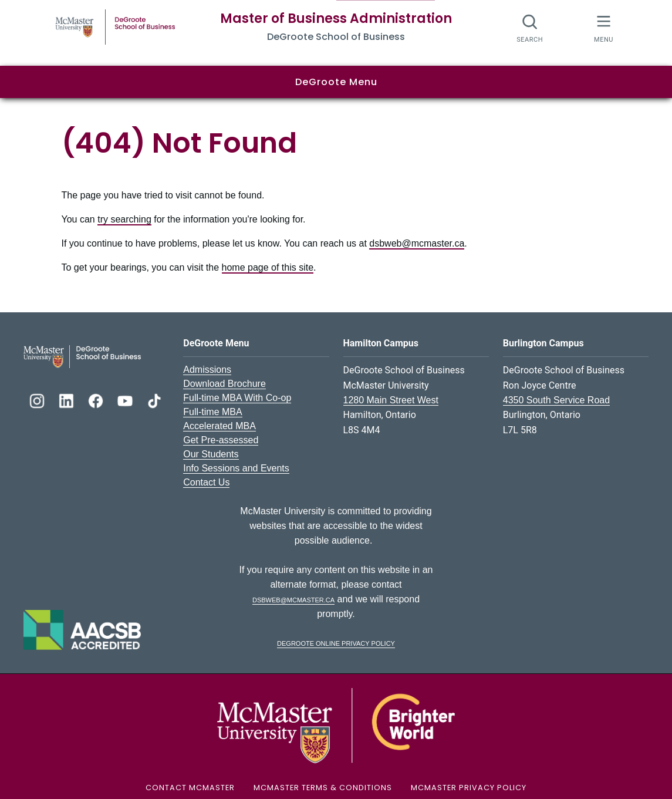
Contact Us (206, 482)
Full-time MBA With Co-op (237, 398)
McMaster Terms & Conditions (323, 788)
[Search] (530, 28)
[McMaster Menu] (604, 28)
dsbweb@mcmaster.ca (417, 243)
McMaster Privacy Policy (469, 788)
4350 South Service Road (556, 400)
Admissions (207, 370)
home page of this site (268, 267)
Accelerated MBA (220, 426)
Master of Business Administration (336, 18)
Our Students (211, 454)
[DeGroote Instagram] (38, 399)
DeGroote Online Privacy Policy (336, 643)
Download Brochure (224, 384)
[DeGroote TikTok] (154, 399)
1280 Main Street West (391, 400)
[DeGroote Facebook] (97, 399)
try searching (124, 219)
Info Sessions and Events (236, 468)
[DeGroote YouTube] (126, 399)
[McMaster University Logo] (336, 725)
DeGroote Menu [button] (336, 82)
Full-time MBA (212, 412)
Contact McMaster (190, 788)
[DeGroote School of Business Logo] (82, 356)
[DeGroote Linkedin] (67, 399)
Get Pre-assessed (221, 440)
